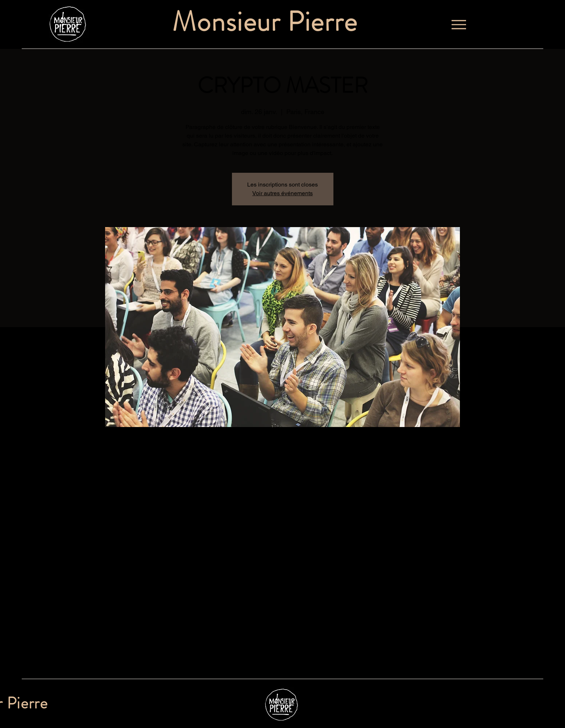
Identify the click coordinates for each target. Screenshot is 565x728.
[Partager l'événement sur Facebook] (133, 660)
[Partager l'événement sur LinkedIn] (169, 660)
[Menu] (459, 24)
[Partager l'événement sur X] (151, 660)
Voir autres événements (282, 193)
